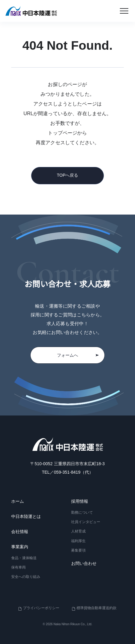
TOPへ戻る (68, 175)
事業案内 (20, 547)
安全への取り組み (26, 577)
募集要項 (78, 550)
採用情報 (80, 501)
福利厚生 (78, 541)
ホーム (18, 501)
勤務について (82, 512)
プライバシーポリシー (41, 608)
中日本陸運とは (26, 516)
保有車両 (18, 567)
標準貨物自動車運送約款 (97, 608)
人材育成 (78, 531)
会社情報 (20, 532)
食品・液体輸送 (24, 558)
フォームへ (78, 355)
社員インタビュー (86, 522)
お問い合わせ (84, 563)
